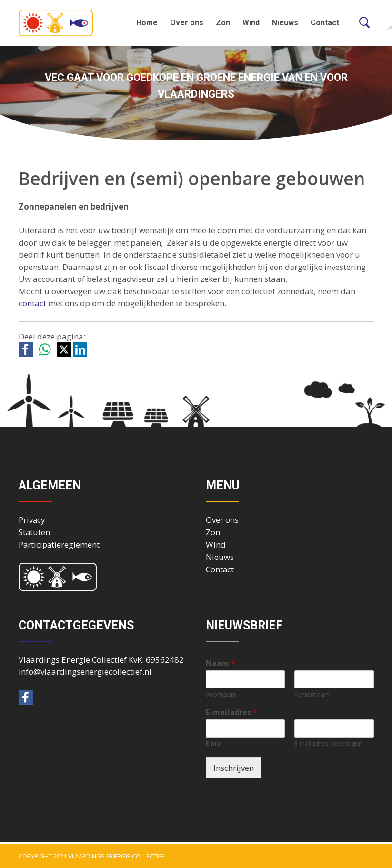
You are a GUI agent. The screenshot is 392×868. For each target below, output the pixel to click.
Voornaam (221, 694)
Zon (223, 23)
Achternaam (312, 694)
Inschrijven (234, 768)
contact (32, 303)
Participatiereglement (59, 544)
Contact (325, 23)
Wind (251, 23)
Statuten (34, 532)
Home (147, 23)
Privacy (32, 520)
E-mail (214, 743)
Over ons (187, 23)
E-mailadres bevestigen (328, 743)
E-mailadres (231, 713)
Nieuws (285, 23)
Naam (221, 663)
